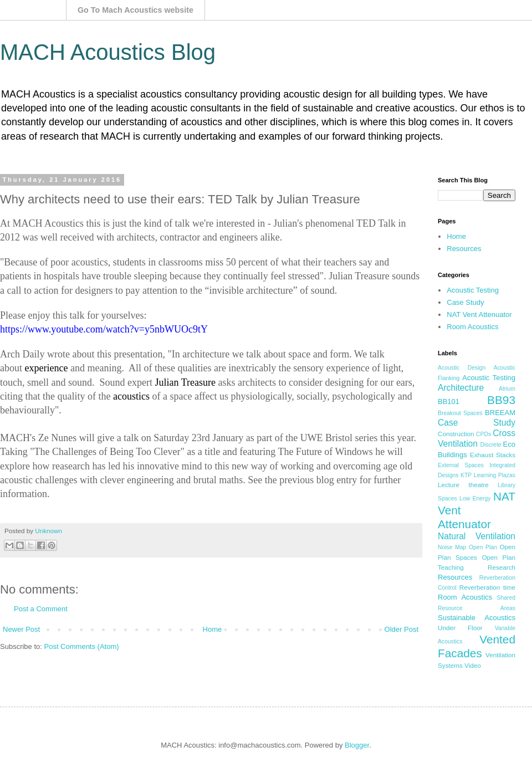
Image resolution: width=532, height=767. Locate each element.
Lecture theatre (463, 485)
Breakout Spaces (460, 413)
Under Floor (460, 628)
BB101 (449, 402)
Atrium (507, 389)
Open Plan (483, 547)
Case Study (465, 302)
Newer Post (21, 629)
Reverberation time (487, 587)
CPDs (484, 434)
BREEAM (500, 413)
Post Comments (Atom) (82, 646)
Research (502, 567)
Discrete (490, 445)
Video (473, 665)
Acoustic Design (462, 368)
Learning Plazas (495, 475)
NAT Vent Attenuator (479, 315)
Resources (464, 249)
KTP (466, 475)
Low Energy (475, 498)
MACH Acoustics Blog (108, 52)
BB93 (501, 400)
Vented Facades (477, 646)
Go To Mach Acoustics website (135, 10)
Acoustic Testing (473, 290)
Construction (456, 434)
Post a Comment (41, 609)
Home (213, 629)
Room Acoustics (472, 327)
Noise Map (452, 547)
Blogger (357, 745)
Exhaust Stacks (493, 455)
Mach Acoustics (33, 10)
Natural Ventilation (477, 536)
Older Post (401, 629)
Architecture (461, 388)
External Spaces (461, 465)
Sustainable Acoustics (477, 618)
